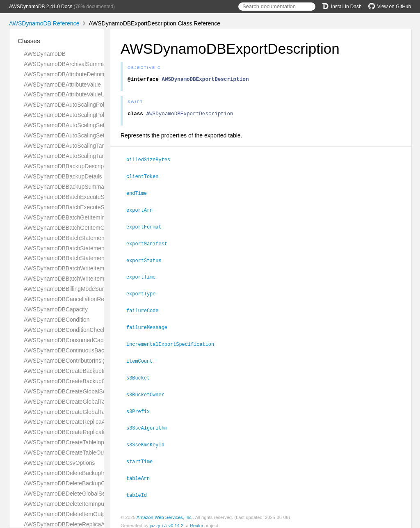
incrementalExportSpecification (174, 342)
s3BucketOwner (149, 391)
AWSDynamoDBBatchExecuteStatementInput (81, 197)
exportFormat (147, 227)
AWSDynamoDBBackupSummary (66, 187)
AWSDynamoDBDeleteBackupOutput (71, 483)
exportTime (144, 276)
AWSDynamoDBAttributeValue (62, 85)
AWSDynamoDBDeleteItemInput (65, 504)
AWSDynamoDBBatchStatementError (71, 238)
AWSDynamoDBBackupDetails (63, 176)
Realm (196, 519)
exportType (144, 293)
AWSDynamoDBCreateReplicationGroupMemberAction (94, 432)
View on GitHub (390, 7)
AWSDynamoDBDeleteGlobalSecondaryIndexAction (90, 494)
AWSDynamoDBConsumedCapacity (70, 340)
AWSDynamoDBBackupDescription (68, 166)
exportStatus (147, 260)
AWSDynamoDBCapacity (56, 309)
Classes (29, 41)
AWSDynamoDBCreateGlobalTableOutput (77, 412)
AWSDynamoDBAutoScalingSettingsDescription (84, 125)
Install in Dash (342, 7)
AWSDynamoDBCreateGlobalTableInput (75, 402)
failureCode (146, 309)
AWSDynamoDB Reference (44, 23)
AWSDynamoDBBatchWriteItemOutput (73, 279)
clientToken (146, 178)
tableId (140, 489)
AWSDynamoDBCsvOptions (59, 463)
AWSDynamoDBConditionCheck (65, 330)
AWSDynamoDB (45, 54)
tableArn (142, 473)
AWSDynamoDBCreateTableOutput (68, 453)
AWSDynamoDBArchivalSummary (67, 64)
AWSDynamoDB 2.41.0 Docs (41, 7)
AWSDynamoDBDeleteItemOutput (67, 514)
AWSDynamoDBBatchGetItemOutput (71, 228)
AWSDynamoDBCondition (57, 320)
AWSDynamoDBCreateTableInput (66, 442)
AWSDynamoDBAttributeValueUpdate (72, 94)
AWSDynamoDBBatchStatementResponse (78, 258)
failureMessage (150, 325)
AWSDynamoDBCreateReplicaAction (71, 422)
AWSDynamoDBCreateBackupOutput (71, 381)
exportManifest (150, 244)
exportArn (143, 211)
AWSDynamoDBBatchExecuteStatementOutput (84, 207)
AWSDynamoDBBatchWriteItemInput (70, 268)
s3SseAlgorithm (150, 423)
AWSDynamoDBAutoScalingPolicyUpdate (77, 115)
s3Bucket (142, 375)
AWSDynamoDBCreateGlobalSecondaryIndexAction (90, 391)
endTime (140, 194)
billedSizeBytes (152, 162)
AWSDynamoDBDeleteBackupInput (69, 473)
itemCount (143, 358)
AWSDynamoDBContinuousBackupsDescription (84, 350)
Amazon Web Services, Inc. (165, 511)
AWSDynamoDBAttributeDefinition (67, 74)
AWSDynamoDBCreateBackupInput (69, 371)
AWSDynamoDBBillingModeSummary (72, 289)
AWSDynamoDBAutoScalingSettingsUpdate (79, 135)
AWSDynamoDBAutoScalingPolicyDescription (82, 105)
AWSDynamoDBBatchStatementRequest (75, 248)
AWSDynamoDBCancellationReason (70, 299)
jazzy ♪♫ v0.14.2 (167, 519)
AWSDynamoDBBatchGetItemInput (68, 217)
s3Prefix (142, 407)
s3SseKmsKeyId (149, 440)
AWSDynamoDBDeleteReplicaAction (70, 524)
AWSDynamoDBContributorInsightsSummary (81, 361)
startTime (143, 456)
